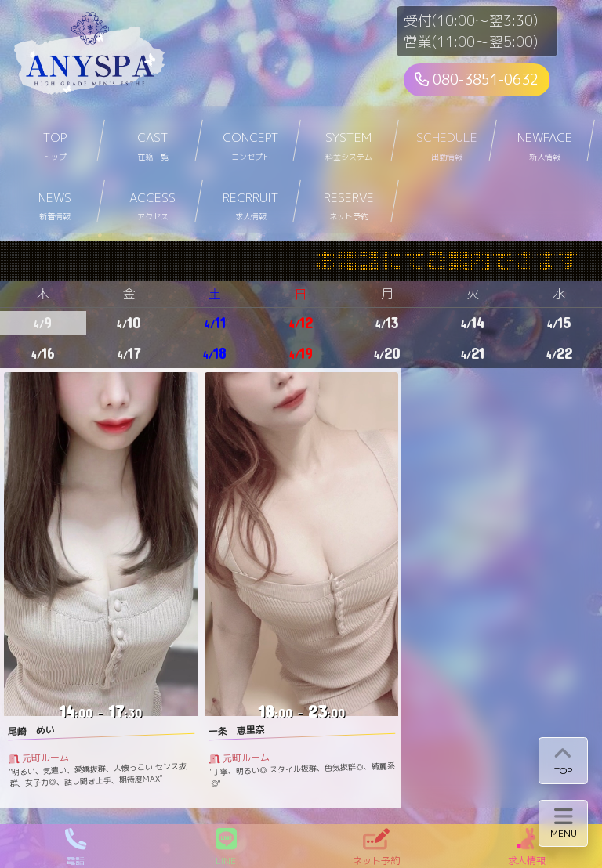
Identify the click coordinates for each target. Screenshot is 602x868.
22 (559, 353)
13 (387, 322)
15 (559, 322)
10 (129, 322)
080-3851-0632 (477, 80)
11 (215, 322)
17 (129, 353)
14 (473, 322)
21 (473, 353)
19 (301, 353)
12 (301, 322)
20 (387, 353)
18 (215, 353)
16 (43, 353)
